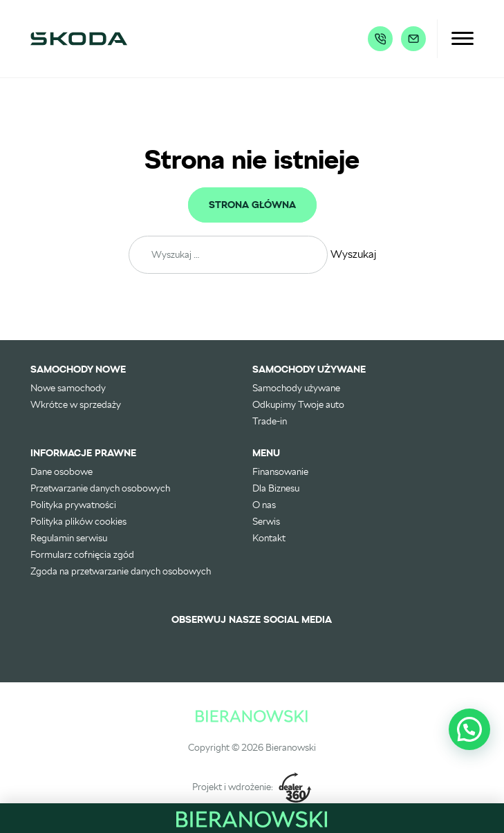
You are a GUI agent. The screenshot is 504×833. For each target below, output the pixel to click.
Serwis (266, 521)
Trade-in (270, 421)
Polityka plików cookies (78, 521)
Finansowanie (280, 471)
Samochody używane (296, 388)
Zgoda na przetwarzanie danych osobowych (121, 571)
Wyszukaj (353, 254)
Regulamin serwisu (69, 538)
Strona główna (252, 205)
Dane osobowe (62, 471)
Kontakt (269, 538)
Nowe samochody (68, 388)
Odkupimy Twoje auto (298, 404)
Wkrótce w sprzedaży (76, 404)
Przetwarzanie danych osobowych (100, 488)
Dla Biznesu (276, 488)
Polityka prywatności (73, 505)
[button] (469, 729)
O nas (264, 505)
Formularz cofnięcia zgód (82, 554)
